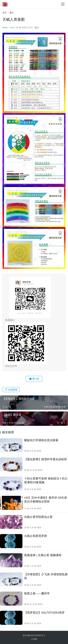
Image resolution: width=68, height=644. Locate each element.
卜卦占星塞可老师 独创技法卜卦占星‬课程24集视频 (46, 480)
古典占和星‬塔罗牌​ (36, 536)
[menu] (63, 4)
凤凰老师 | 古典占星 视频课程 (43, 555)
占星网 (34, 639)
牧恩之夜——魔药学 (37, 593)
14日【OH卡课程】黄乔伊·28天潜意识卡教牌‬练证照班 (45, 500)
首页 (5, 13)
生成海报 (11, 390)
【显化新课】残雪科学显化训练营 (45, 459)
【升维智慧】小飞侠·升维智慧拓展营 (46, 576)
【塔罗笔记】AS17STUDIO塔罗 (44, 613)
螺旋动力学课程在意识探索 (41, 440)
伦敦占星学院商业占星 (38, 517)
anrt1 (5, 27)
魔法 (37, 27)
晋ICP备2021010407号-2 (34, 635)
